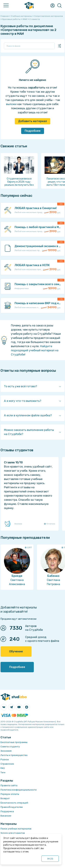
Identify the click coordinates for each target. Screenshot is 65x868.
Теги (3, 772)
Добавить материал (32, 121)
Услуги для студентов (13, 833)
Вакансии (6, 816)
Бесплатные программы (14, 742)
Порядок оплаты (10, 794)
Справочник (7, 764)
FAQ (3, 768)
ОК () (50, 859)
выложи (11, 104)
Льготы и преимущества (14, 755)
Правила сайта (9, 785)
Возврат (5, 798)
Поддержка (7, 811)
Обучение (16, 651)
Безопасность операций (14, 803)
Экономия (6, 751)
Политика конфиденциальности (19, 790)
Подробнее (33, 131)
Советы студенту (10, 747)
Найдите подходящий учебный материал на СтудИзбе (35, 350)
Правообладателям (12, 807)
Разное (5, 759)
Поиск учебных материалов (16, 829)
